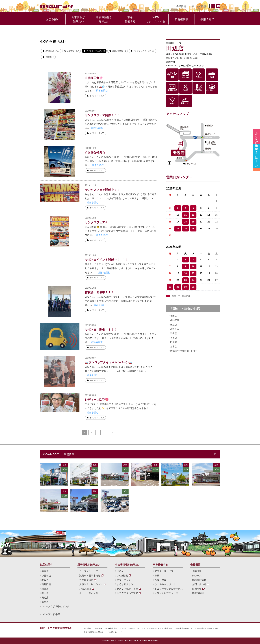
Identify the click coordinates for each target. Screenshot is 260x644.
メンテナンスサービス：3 (144, 51)
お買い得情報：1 (119, 51)
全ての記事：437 (52, 51)
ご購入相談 (85, 589)
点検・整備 (160, 580)
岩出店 (174, 333)
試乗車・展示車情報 (90, 576)
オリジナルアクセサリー (167, 593)
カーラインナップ (89, 571)
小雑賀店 (175, 320)
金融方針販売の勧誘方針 (94, 632)
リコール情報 (199, 6)
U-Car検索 (122, 576)
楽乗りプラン (124, 580)
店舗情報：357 (73, 51)
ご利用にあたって (115, 632)
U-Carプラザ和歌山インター (184, 351)
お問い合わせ (199, 584)
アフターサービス (164, 571)
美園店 (174, 316)
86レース (197, 576)
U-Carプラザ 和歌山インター (56, 608)
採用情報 (197, 589)
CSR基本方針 (112, 629)
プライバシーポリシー (130, 629)
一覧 (214, 454)
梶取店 (174, 325)
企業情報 (181, 6)
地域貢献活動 (199, 580)
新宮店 (174, 347)
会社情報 (87, 629)
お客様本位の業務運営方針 (207, 629)
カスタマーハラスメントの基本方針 (158, 629)
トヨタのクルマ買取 (127, 593)
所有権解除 (198, 593)
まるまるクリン (125, 584)
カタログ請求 (86, 580)
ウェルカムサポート (165, 584)
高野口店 (175, 329)
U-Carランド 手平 (51, 615)
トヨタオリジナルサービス (169, 589)
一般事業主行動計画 (184, 629)
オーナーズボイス (89, 593)
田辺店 (174, 342)
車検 (157, 576)
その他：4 (49, 57)
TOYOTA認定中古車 (127, 589)
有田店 (174, 338)
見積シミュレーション (91, 584)
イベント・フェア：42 (95, 51)
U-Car (120, 571)
